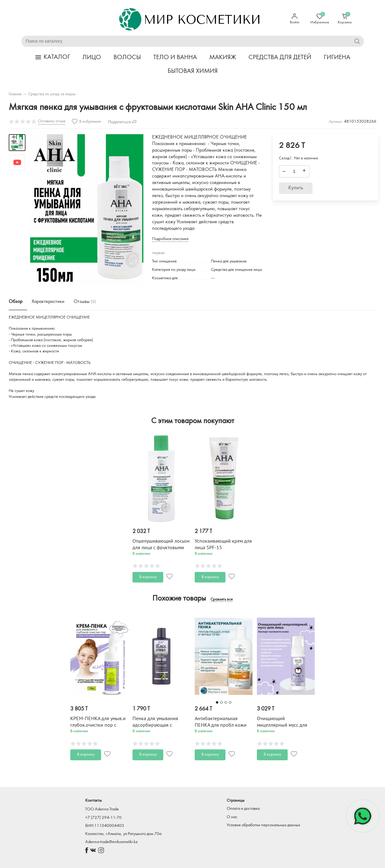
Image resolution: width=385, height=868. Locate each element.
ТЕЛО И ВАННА (175, 57)
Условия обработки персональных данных (263, 825)
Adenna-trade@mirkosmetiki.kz (111, 842)
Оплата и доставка (243, 809)
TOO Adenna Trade (102, 809)
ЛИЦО (92, 57)
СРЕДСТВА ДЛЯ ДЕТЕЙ (280, 57)
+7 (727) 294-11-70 (103, 818)
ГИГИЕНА (337, 57)
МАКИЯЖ (223, 57)
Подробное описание (170, 239)
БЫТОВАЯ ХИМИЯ (193, 71)
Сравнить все (222, 600)
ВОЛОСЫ (127, 57)
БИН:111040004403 (105, 826)
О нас (232, 817)
